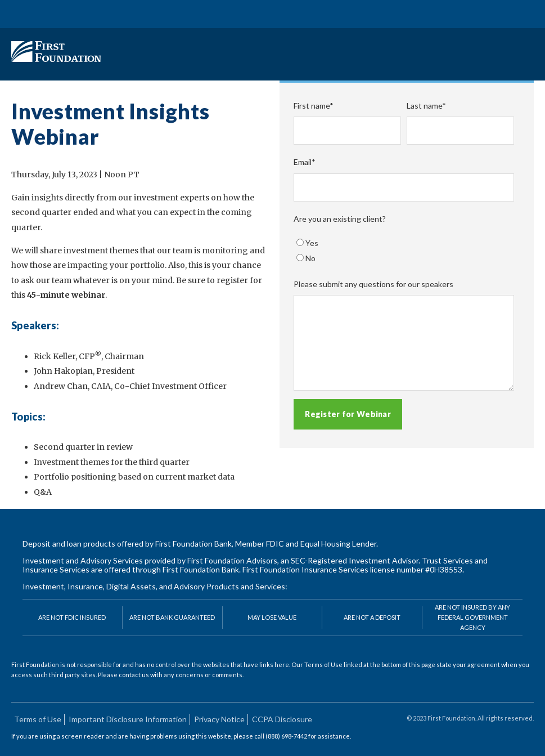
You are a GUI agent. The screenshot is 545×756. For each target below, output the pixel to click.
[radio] (404, 243)
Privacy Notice (219, 719)
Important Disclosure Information (128, 719)
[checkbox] (404, 251)
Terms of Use (38, 719)
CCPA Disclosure (282, 719)
